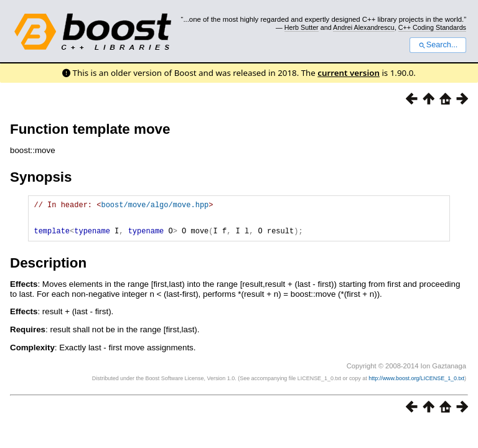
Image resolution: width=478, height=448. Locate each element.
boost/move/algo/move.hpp (155, 206)
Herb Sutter (302, 27)
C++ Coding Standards (432, 27)
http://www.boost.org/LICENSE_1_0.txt (416, 386)
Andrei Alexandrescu (364, 27)
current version (349, 73)
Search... (438, 45)
